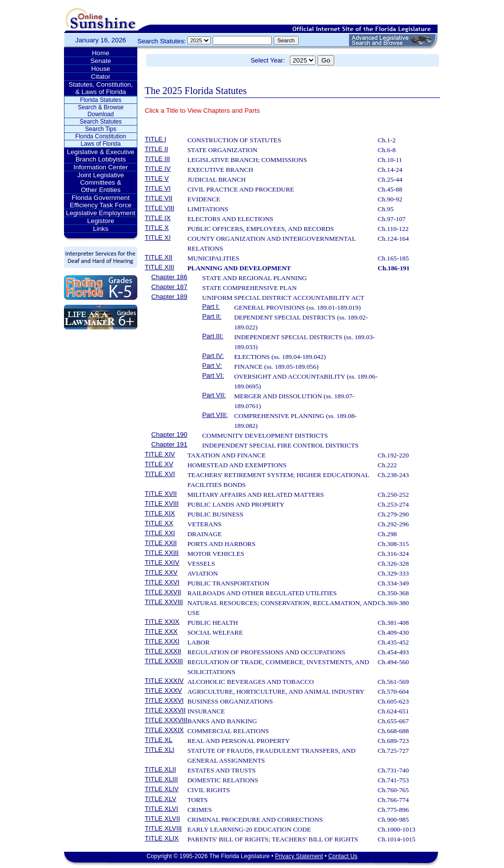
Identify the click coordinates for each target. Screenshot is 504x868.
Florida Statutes (100, 100)
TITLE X (157, 228)
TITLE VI (158, 188)
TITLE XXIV (162, 563)
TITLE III (157, 159)
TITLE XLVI (161, 809)
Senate (100, 61)
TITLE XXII (161, 543)
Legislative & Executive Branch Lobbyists (101, 156)
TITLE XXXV (163, 691)
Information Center (100, 167)
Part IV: (213, 356)
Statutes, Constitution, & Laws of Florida (100, 88)
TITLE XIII (159, 267)
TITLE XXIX (162, 622)
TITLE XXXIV (164, 681)
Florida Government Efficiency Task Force (101, 201)
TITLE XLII (160, 769)
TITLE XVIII (162, 503)
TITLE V (157, 178)
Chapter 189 (169, 297)
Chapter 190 (169, 434)
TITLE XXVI (162, 582)
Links (101, 229)
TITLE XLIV (162, 789)
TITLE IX (158, 218)
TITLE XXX (161, 631)
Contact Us (343, 856)
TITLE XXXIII (164, 661)
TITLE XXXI (162, 641)
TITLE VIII (159, 208)
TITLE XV (159, 464)
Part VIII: (215, 415)
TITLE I (156, 139)
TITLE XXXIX (164, 730)
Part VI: (213, 375)
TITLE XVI (160, 474)
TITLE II (156, 149)
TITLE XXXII (163, 651)
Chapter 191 (169, 444)
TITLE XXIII (162, 553)
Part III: (213, 336)
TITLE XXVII (163, 592)
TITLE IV (158, 169)
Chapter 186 (169, 277)
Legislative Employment (101, 213)
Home (101, 53)
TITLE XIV (160, 454)
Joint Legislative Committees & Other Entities (101, 182)
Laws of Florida (101, 144)
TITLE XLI (159, 750)
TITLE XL (158, 740)
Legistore (101, 221)
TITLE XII (158, 257)
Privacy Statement (299, 856)
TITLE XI (158, 238)
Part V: (212, 366)
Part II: (212, 316)
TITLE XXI (160, 533)
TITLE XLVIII (163, 828)
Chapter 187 (169, 287)
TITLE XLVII (162, 819)
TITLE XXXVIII (166, 720)
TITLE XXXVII (165, 710)
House (101, 69)
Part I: (211, 306)
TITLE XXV (161, 572)
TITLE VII (158, 198)
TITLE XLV (160, 799)
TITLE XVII (161, 494)
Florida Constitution (101, 136)
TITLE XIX (160, 513)
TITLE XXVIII (164, 602)
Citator (101, 77)
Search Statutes (101, 122)
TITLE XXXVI (164, 700)
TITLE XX (159, 523)
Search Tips (101, 129)
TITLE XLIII (161, 779)
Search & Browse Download (101, 111)
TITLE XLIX (162, 838)
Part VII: (214, 395)
